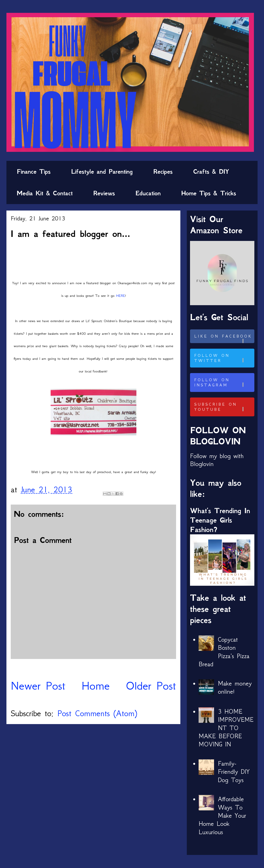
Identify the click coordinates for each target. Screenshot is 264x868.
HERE (121, 296)
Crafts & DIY (211, 172)
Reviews (104, 193)
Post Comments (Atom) (97, 713)
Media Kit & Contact (45, 193)
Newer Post (38, 686)
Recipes (163, 172)
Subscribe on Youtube (224, 407)
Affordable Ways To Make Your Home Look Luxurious (222, 816)
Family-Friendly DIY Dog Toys (234, 772)
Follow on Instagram (224, 382)
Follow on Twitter (224, 358)
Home (96, 686)
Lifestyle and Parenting (102, 172)
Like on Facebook (224, 338)
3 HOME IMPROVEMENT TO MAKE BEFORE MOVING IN (226, 728)
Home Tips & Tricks (209, 193)
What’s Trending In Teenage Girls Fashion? (220, 520)
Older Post (151, 686)
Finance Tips (34, 172)
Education (148, 193)
